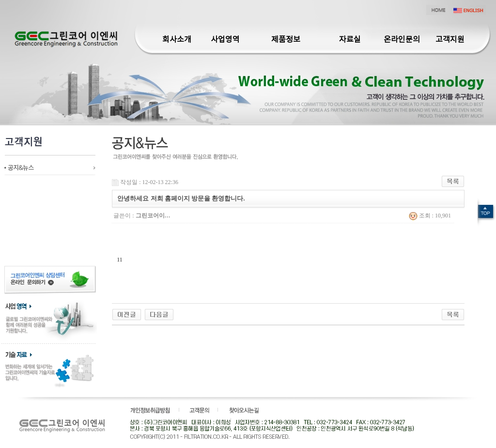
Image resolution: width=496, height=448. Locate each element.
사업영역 (225, 40)
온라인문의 (402, 40)
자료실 (350, 40)
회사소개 (177, 40)
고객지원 (450, 40)
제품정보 (286, 40)
